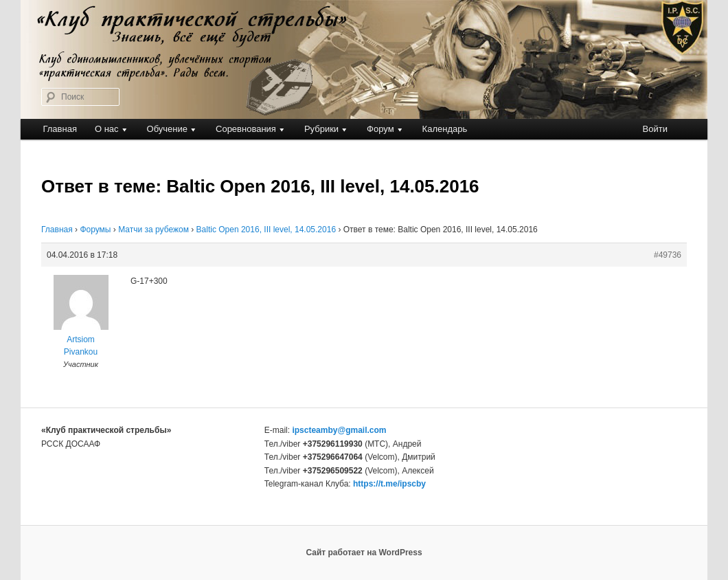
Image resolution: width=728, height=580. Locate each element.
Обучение (167, 129)
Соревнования (246, 129)
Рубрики (321, 129)
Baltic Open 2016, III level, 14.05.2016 (266, 230)
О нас (107, 129)
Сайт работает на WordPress (364, 553)
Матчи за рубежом (153, 230)
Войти (655, 129)
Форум (380, 129)
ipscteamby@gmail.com (339, 430)
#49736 (668, 255)
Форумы (95, 230)
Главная (59, 129)
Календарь (445, 129)
